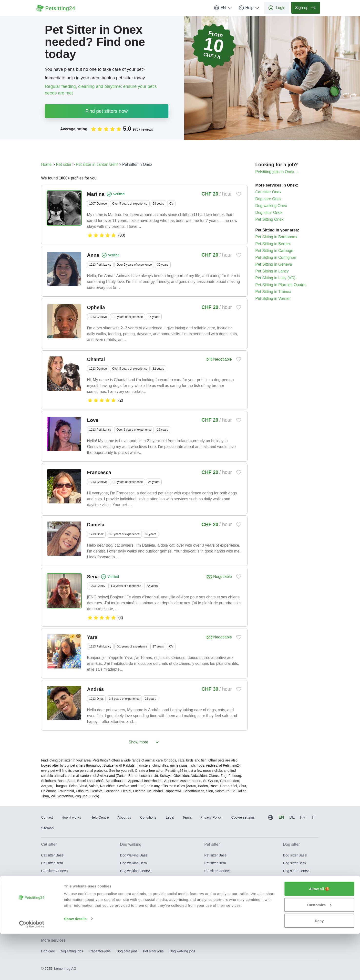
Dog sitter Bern (294, 863)
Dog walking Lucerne (136, 886)
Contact (47, 817)
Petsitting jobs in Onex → (277, 172)
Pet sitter (64, 164)
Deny (319, 967)
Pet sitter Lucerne (218, 886)
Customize (319, 951)
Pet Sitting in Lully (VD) (275, 278)
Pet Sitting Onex (269, 219)
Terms (187, 817)
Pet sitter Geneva (217, 871)
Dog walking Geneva (136, 871)
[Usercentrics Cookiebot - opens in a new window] (32, 970)
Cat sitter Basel (53, 855)
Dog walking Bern (134, 863)
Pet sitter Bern (215, 863)
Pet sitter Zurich (216, 918)
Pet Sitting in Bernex (273, 244)
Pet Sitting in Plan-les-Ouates (281, 285)
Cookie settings (243, 817)
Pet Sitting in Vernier (273, 298)
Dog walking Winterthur (138, 902)
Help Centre (100, 817)
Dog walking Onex (271, 206)
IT (313, 817)
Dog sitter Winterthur (298, 902)
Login (277, 8)
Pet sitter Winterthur (219, 902)
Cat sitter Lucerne (55, 886)
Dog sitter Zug (294, 910)
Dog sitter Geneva (297, 871)
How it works (71, 817)
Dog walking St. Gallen (137, 894)
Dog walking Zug (133, 910)
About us (124, 817)
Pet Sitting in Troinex (273, 292)
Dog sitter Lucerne (297, 886)
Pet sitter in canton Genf (97, 164)
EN (223, 8)
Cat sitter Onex (268, 192)
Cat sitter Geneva (55, 871)
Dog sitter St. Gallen (298, 894)
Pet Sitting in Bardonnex (276, 237)
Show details (75, 965)
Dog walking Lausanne (137, 879)
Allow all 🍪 (319, 935)
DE (292, 817)
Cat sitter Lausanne (56, 879)
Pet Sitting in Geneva (274, 264)
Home (46, 164)
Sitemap (47, 828)
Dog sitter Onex (269, 213)
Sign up (306, 8)
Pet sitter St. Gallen (219, 894)
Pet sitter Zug (214, 910)
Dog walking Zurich (135, 918)
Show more (144, 742)
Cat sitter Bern (52, 863)
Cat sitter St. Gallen (56, 894)
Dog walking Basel (134, 855)
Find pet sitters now (107, 111)
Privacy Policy (211, 817)
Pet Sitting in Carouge (274, 251)
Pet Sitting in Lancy (272, 271)
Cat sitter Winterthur (56, 902)
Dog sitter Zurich (295, 918)
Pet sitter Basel (216, 855)
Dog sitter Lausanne (298, 879)
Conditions (148, 817)
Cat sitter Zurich (53, 918)
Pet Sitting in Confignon (276, 257)
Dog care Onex (268, 199)
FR (303, 817)
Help (249, 8)
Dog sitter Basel (295, 855)
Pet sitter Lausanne (219, 879)
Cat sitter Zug (51, 910)
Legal (170, 817)
